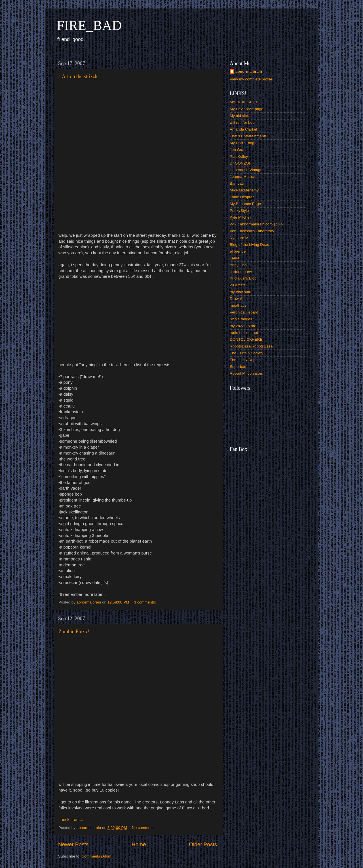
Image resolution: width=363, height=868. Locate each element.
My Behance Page (245, 204)
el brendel (238, 251)
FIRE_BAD (89, 25)
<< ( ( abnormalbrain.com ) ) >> (256, 224)
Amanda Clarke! (243, 129)
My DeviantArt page (247, 109)
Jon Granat (239, 150)
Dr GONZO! (240, 163)
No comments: (145, 828)
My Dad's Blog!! (243, 143)
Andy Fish (238, 265)
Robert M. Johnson (246, 373)
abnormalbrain (249, 72)
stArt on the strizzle (78, 76)
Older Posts (203, 844)
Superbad (238, 367)
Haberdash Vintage (246, 170)
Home (139, 844)
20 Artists (238, 285)
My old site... (240, 116)
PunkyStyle (239, 211)
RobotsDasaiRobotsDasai (252, 346)
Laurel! (236, 258)
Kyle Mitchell (240, 217)
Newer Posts (73, 844)
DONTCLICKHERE (246, 339)
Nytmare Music (242, 238)
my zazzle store (243, 326)
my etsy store (241, 292)
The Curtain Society (247, 353)
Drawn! (236, 299)
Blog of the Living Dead (250, 245)
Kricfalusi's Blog (243, 278)
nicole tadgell (241, 319)
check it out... (71, 820)
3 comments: (145, 602)
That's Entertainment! (248, 136)
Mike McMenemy (244, 190)
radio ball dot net (244, 333)
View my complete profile (251, 79)
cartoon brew (241, 272)
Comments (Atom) (97, 856)
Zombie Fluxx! (74, 632)
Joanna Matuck (243, 177)
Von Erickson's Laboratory (252, 231)
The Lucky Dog (243, 360)
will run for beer (243, 122)
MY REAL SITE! (243, 102)
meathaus (238, 305)
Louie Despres (242, 197)
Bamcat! (237, 183)
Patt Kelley (239, 156)
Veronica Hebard (244, 312)
